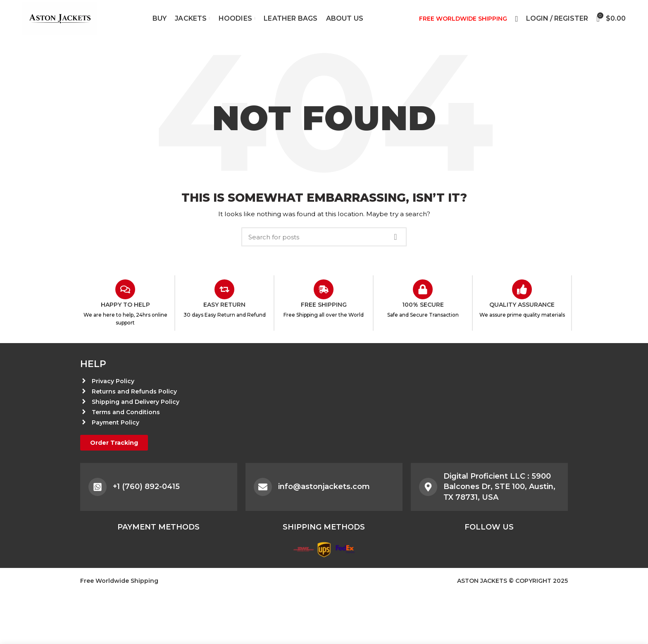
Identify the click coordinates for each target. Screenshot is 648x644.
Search (395, 237)
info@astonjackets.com (324, 487)
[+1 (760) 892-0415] (98, 487)
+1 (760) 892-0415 (146, 487)
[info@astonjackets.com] (263, 487)
